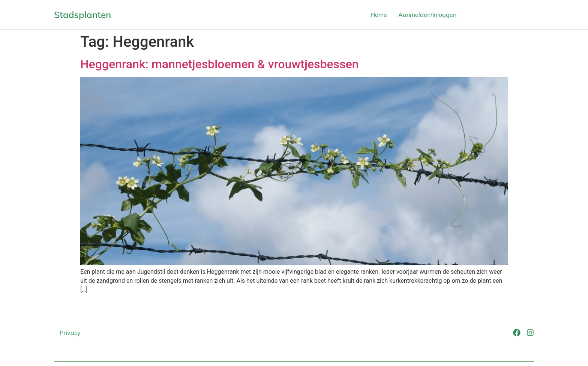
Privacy (70, 333)
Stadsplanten (82, 15)
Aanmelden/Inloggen (427, 15)
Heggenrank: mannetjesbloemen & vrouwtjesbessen (220, 64)
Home (379, 15)
